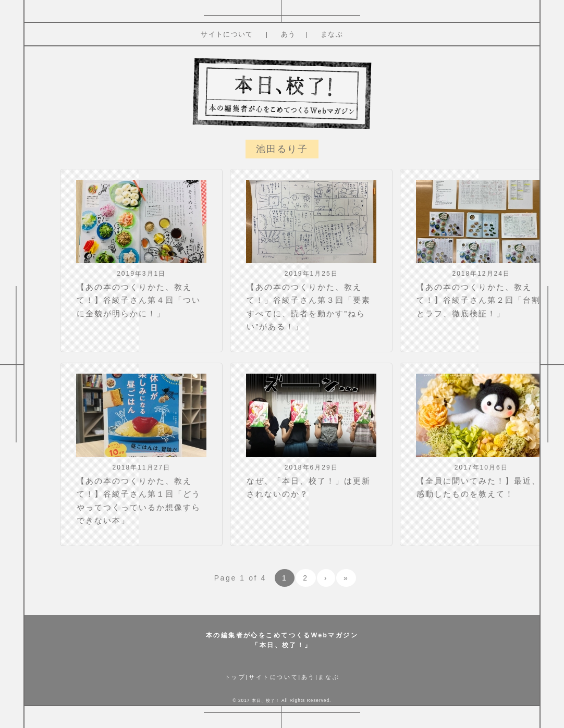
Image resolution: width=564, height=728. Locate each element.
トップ (235, 677)
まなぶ (332, 34)
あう (289, 34)
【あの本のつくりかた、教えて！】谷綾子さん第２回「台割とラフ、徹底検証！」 (479, 300)
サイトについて (227, 34)
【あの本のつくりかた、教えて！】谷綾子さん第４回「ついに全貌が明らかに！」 (139, 300)
